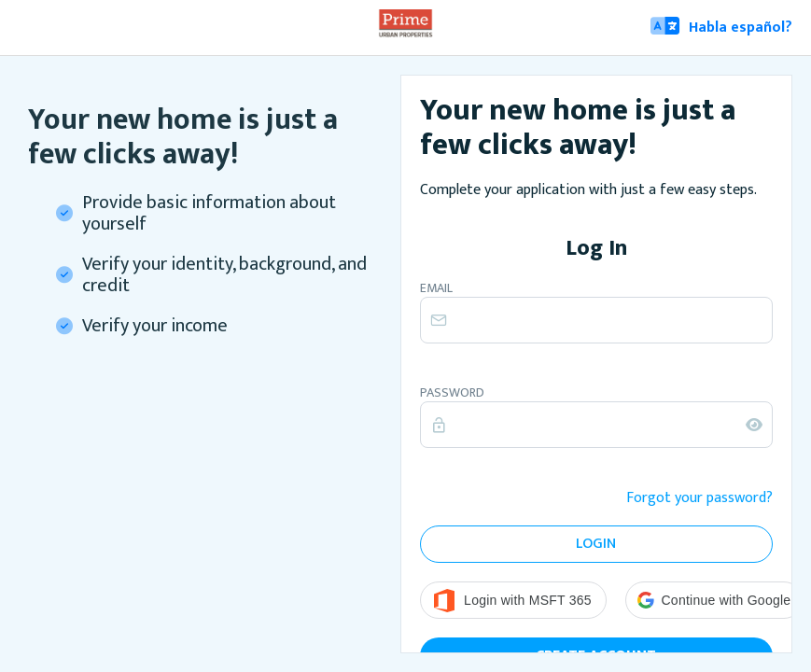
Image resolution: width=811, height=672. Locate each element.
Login (596, 544)
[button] (714, 600)
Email (436, 288)
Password (452, 393)
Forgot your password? (699, 498)
